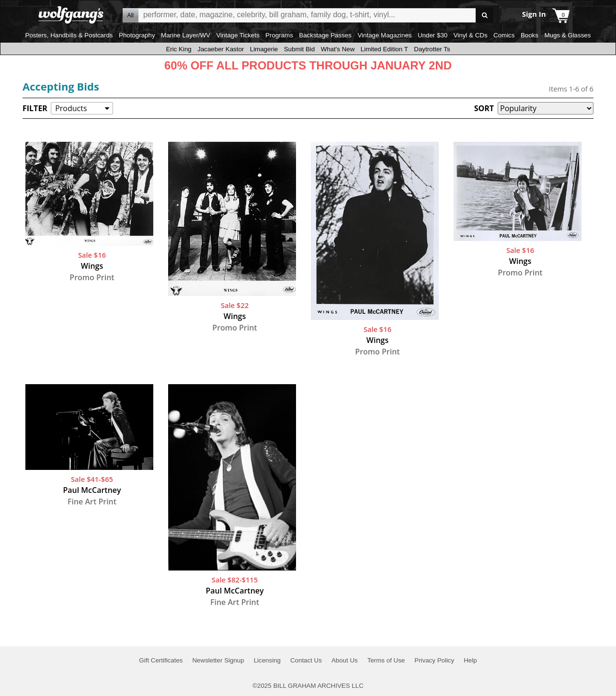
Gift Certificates (161, 660)
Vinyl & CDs (471, 35)
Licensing (267, 660)
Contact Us (306, 660)
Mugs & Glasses (567, 35)
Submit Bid (299, 49)
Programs (279, 35)
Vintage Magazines (384, 35)
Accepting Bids (61, 86)
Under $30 (433, 35)
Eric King (178, 49)
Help (470, 660)
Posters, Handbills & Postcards (69, 35)
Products (71, 108)
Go (485, 16)
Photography (137, 35)
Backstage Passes (325, 35)
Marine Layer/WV (186, 35)
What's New (338, 49)
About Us (345, 660)
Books (530, 35)
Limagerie (264, 49)
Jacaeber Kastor (221, 49)
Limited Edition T (384, 49)
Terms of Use (386, 660)
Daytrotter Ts (432, 49)
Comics (504, 35)
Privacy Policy (434, 660)
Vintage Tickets (238, 35)
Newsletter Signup (218, 660)
